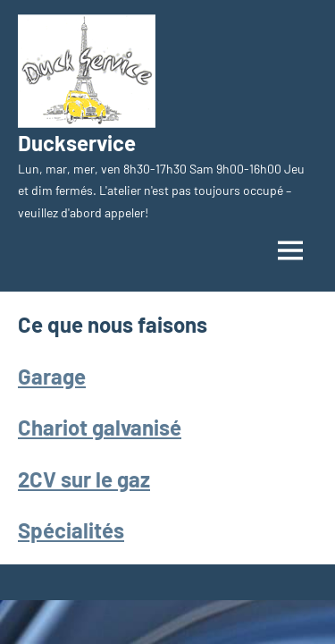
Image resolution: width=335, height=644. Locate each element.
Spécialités (71, 530)
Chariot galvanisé (100, 427)
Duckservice (77, 143)
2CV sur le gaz (84, 479)
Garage (52, 376)
